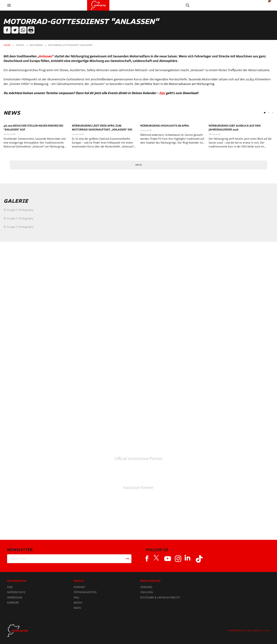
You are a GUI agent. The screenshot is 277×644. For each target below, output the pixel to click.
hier (162, 93)
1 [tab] (265, 113)
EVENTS (20, 45)
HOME (7, 45)
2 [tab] (269, 113)
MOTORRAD (36, 45)
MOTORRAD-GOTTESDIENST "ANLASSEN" (71, 45)
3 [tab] (273, 113)
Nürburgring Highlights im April (165, 126)
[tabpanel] (36, 137)
